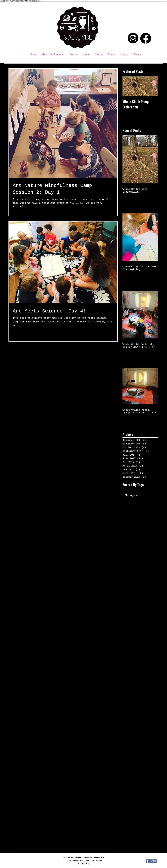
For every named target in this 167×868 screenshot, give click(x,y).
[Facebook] (146, 38)
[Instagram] (133, 38)
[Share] (151, 861)
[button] (99, 54)
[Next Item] (153, 86)
